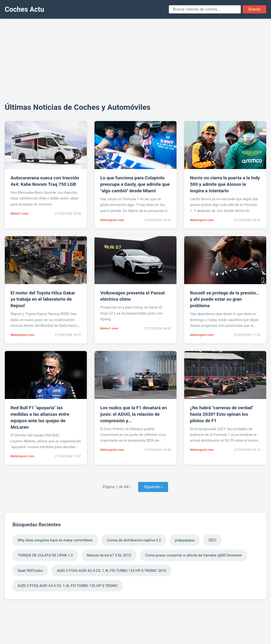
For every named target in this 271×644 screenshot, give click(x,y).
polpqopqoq (185, 540)
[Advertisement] (135, 60)
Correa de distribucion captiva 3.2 (134, 540)
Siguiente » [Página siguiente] (153, 487)
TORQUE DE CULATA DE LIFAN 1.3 (45, 555)
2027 (212, 540)
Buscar (254, 9)
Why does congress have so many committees (55, 540)
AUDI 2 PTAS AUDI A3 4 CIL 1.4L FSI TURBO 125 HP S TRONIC (68, 586)
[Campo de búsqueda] (205, 9)
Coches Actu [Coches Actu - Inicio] (24, 9)
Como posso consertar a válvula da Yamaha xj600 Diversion (193, 555)
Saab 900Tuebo (30, 571)
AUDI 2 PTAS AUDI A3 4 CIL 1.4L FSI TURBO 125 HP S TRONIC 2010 (112, 571)
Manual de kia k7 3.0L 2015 (109, 555)
